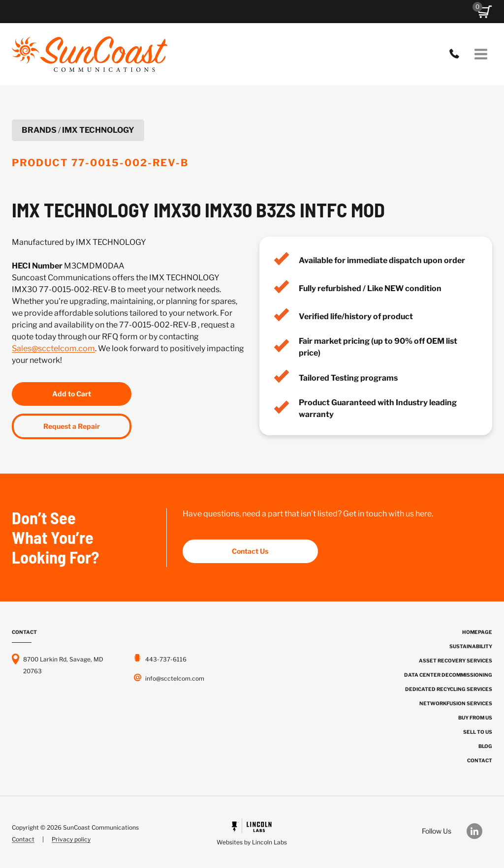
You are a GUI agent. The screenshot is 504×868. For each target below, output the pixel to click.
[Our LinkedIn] (479, 831)
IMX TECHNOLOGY (98, 130)
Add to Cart (72, 394)
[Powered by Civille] (252, 833)
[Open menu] (481, 54)
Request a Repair (72, 426)
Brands (39, 130)
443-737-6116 (457, 54)
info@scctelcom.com (175, 678)
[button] (485, 12)
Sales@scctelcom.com (53, 348)
